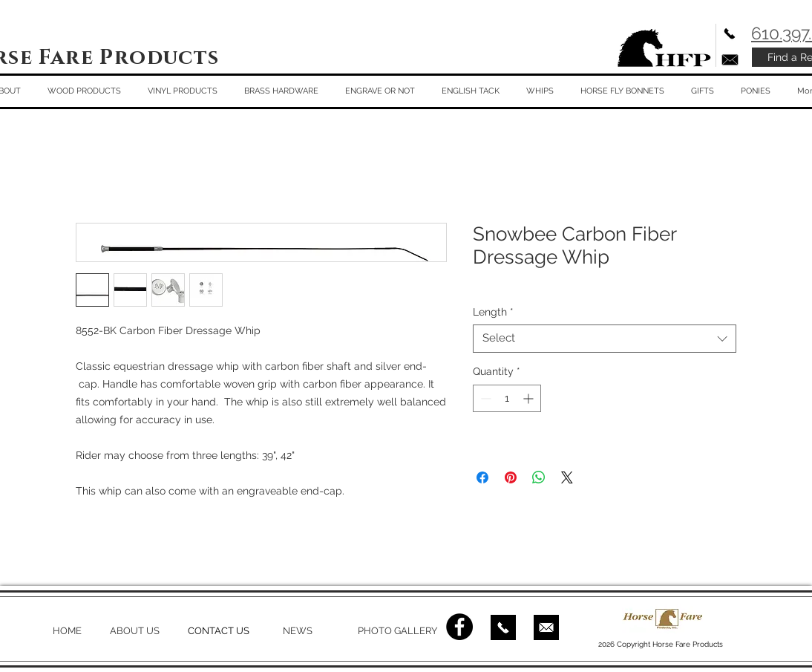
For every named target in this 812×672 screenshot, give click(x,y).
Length (493, 312)
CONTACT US (219, 631)
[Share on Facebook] (482, 477)
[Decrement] (484, 398)
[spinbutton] (507, 398)
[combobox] (605, 339)
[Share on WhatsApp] (539, 477)
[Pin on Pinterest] (511, 477)
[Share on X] (567, 477)
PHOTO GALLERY (397, 631)
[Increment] (530, 398)
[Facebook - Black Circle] (459, 627)
